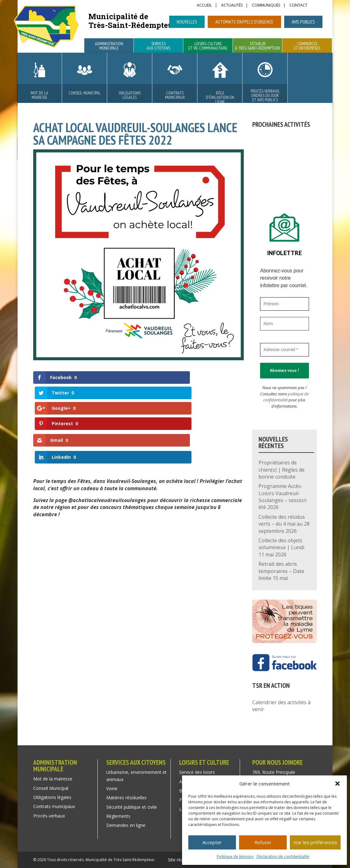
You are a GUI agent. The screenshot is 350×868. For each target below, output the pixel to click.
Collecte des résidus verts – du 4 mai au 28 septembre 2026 (284, 524)
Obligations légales (130, 95)
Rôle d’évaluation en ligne (220, 97)
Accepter (212, 842)
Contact (298, 6)
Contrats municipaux (175, 95)
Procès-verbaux (49, 816)
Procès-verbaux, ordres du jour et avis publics (265, 95)
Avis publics (303, 22)
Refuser (263, 842)
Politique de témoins (235, 857)
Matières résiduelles (126, 798)
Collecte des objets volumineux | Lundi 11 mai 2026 (281, 547)
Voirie (112, 788)
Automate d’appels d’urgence (244, 22)
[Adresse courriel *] (285, 350)
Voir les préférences (315, 842)
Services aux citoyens (158, 46)
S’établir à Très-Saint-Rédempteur (257, 46)
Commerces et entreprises (307, 46)
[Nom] (285, 324)
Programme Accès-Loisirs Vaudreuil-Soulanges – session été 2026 (282, 497)
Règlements (118, 816)
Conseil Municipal (85, 93)
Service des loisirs (197, 772)
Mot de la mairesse (39, 95)
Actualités (232, 6)
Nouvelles (187, 22)
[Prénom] (285, 304)
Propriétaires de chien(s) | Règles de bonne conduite (282, 470)
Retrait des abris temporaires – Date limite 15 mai (281, 571)
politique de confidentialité (286, 397)
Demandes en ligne (126, 825)
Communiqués (266, 6)
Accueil (204, 6)
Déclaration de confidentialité (283, 857)
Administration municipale (109, 46)
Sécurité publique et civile (132, 807)
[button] (337, 784)
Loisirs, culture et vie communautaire (208, 46)
